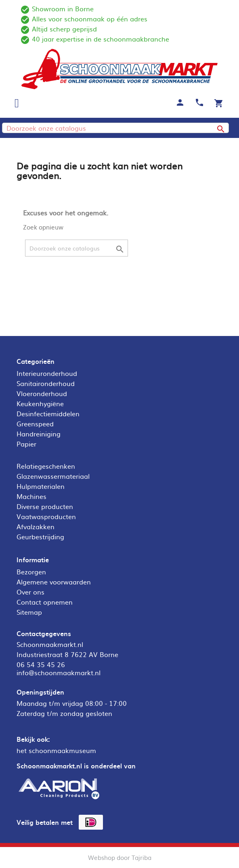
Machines (31, 496)
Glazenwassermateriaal (53, 476)
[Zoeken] (115, 128)
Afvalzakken (36, 526)
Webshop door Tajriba (120, 857)
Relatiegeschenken (46, 466)
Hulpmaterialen (41, 486)
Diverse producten (45, 506)
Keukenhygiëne (40, 403)
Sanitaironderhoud (46, 383)
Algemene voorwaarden (54, 582)
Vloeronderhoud (42, 393)
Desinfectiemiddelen (48, 413)
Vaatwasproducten (46, 516)
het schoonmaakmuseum (56, 750)
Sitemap (29, 612)
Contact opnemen (45, 602)
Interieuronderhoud (47, 373)
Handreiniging (39, 434)
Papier (26, 444)
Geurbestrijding (40, 536)
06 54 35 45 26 (41, 664)
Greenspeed (35, 424)
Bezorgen (31, 572)
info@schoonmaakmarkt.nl (59, 672)
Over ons (30, 592)
